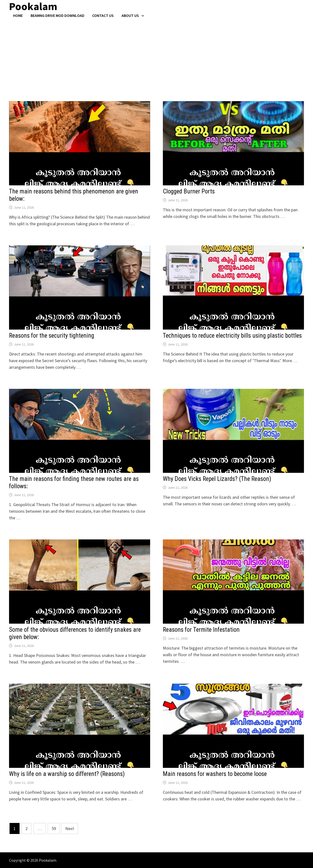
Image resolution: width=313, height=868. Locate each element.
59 (54, 828)
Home (18, 15)
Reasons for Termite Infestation (201, 630)
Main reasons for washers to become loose (215, 774)
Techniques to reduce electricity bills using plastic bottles (232, 336)
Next (70, 828)
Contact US (103, 15)
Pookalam (48, 860)
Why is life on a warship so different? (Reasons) (67, 774)
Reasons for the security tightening (52, 336)
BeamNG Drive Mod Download (57, 15)
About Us (130, 15)
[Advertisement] (156, 55)
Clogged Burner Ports (189, 191)
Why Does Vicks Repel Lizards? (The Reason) (217, 479)
